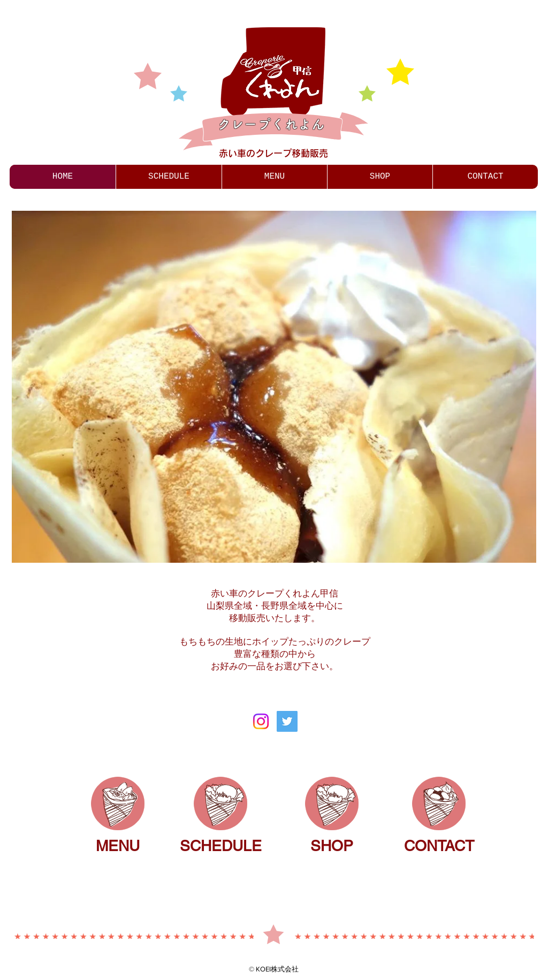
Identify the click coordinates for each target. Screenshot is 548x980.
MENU (118, 846)
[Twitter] (287, 721)
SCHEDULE (221, 846)
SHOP (332, 846)
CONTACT (439, 846)
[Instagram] (261, 721)
